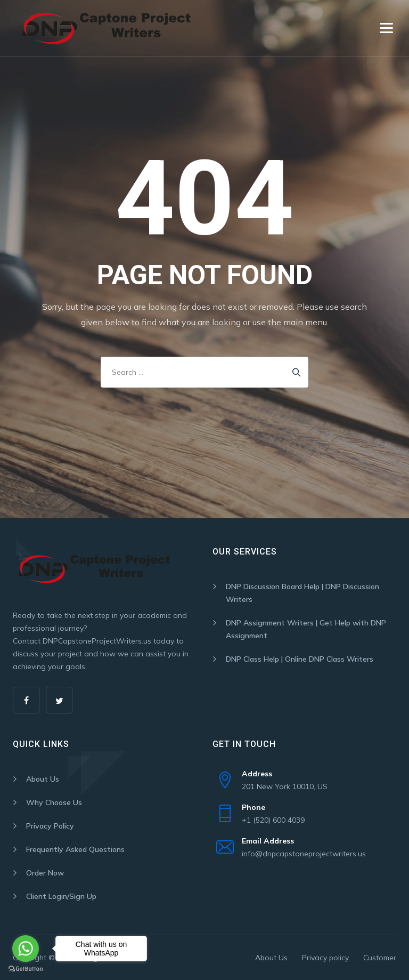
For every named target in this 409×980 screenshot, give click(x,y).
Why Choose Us (54, 802)
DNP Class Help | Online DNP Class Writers (300, 659)
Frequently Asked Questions (75, 849)
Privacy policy (325, 958)
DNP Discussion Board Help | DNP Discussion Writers (302, 593)
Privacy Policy (50, 826)
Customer (380, 958)
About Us (43, 779)
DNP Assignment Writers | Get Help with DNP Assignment (306, 629)
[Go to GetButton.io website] (26, 969)
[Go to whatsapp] (26, 949)
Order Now (45, 873)
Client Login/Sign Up (61, 896)
